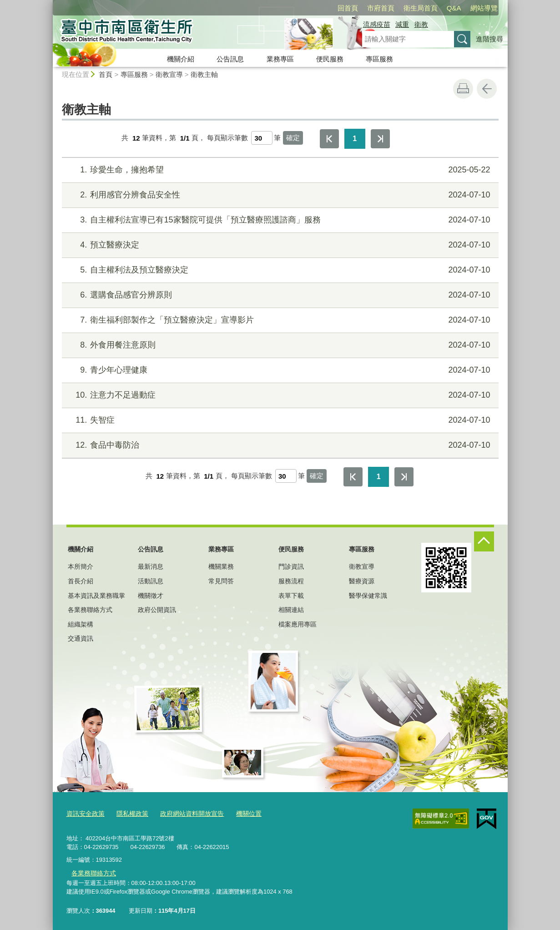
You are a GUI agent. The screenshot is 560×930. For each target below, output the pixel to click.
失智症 (279, 420)
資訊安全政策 (84, 813)
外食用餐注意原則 (279, 345)
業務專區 (280, 59)
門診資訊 (291, 566)
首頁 (106, 74)
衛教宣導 (169, 74)
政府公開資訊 (157, 610)
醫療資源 (362, 581)
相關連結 (291, 610)
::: (49, 4)
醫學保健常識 (368, 596)
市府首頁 (381, 8)
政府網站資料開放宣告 (185, 813)
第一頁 (329, 139)
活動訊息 (151, 581)
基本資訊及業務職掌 (96, 596)
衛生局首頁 (421, 8)
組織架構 (81, 624)
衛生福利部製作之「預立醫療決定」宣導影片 (279, 320)
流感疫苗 (377, 24)
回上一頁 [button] (487, 89)
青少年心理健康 (279, 370)
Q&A (454, 8)
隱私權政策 (129, 813)
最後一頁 (380, 139)
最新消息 (151, 566)
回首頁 (348, 8)
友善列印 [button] (463, 89)
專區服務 (379, 59)
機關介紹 (181, 59)
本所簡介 (81, 566)
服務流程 (291, 581)
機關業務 (221, 566)
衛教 (421, 24)
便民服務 (330, 59)
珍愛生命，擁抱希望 (279, 170)
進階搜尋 (489, 39)
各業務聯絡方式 (90, 610)
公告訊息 (230, 59)
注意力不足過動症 (279, 395)
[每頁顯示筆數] (262, 138)
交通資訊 (81, 638)
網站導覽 (484, 8)
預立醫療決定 (279, 245)
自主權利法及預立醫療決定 (279, 270)
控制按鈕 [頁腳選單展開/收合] (484, 541)
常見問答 (221, 581)
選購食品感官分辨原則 (279, 295)
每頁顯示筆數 (227, 138)
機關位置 (238, 813)
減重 (402, 24)
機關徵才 (151, 596)
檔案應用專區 (298, 624)
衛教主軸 (204, 74)
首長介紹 (81, 581)
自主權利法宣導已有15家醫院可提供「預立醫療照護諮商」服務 (279, 220)
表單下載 (291, 596)
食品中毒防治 (279, 445)
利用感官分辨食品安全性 (279, 195)
